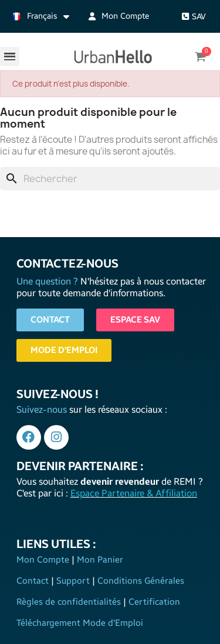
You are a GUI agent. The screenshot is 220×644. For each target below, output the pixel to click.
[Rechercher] (110, 179)
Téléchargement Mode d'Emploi (80, 623)
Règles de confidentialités (70, 602)
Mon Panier (99, 560)
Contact (34, 581)
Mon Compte (44, 560)
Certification (153, 602)
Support (73, 581)
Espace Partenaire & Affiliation (134, 493)
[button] (194, 17)
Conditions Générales (140, 581)
